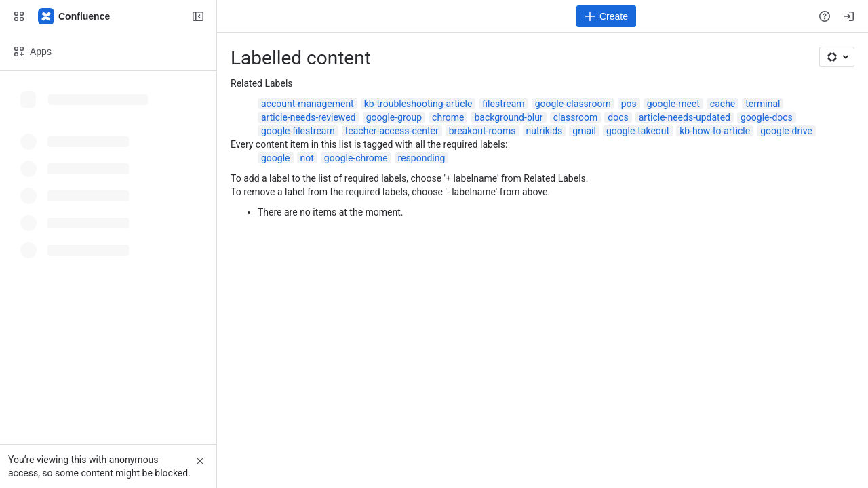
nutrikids (545, 131)
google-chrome (356, 158)
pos (629, 104)
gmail (584, 131)
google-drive (786, 131)
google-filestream (298, 131)
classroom (576, 117)
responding (422, 158)
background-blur (508, 117)
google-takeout (638, 131)
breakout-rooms (482, 131)
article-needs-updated (685, 117)
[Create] (606, 16)
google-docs (767, 117)
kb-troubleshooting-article (418, 104)
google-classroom (573, 104)
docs (618, 117)
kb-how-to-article (715, 131)
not (307, 158)
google (276, 158)
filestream (503, 104)
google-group (394, 117)
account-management (308, 104)
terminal (763, 104)
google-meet (673, 104)
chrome (448, 117)
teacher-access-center (392, 131)
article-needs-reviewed (309, 117)
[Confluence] (75, 16)
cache (723, 104)
